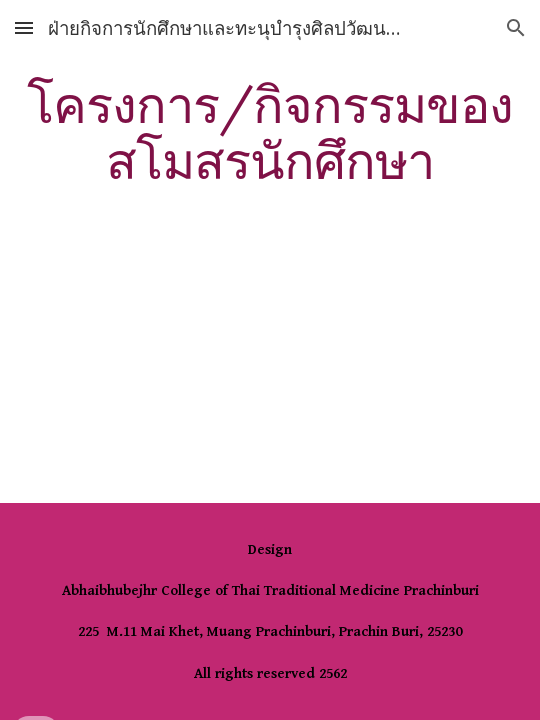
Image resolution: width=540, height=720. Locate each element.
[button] (24, 27)
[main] (270, 132)
